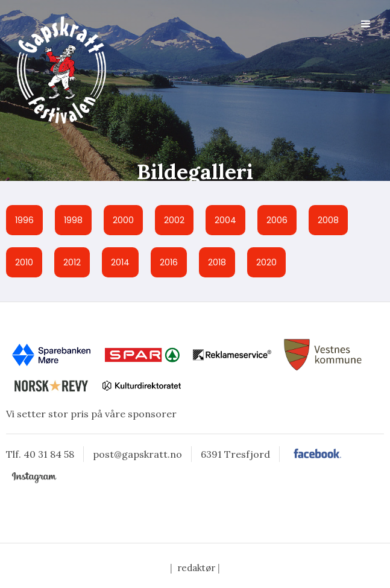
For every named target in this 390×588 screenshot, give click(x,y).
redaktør (196, 568)
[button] (366, 24)
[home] (57, 69)
